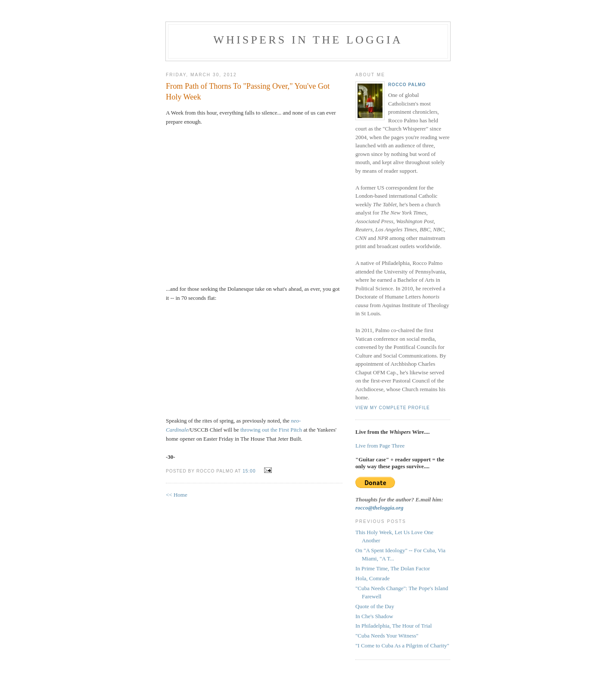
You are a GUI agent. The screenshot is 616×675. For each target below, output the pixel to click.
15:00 (249, 471)
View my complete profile (393, 408)
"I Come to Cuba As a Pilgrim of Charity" (402, 645)
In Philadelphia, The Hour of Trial (394, 626)
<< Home (177, 495)
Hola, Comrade (372, 578)
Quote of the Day (375, 606)
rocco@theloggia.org (380, 508)
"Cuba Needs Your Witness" (387, 636)
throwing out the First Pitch (271, 430)
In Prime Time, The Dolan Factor (393, 568)
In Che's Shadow (374, 616)
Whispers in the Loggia (308, 40)
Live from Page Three (380, 446)
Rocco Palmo (407, 85)
